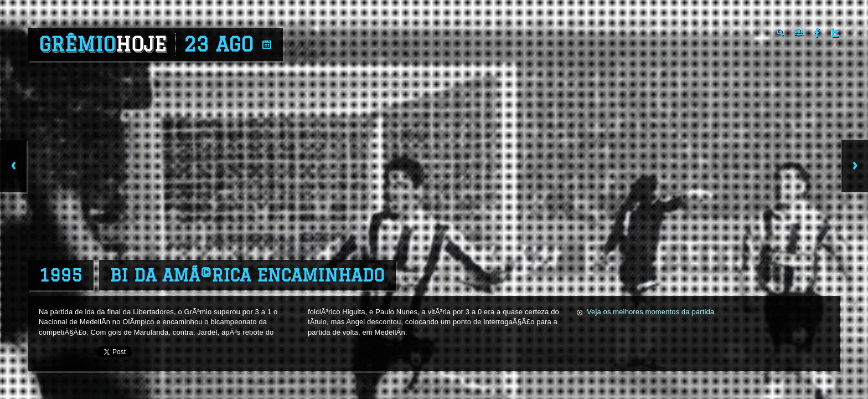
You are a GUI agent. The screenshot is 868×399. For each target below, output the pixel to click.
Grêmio (103, 44)
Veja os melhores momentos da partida (650, 312)
